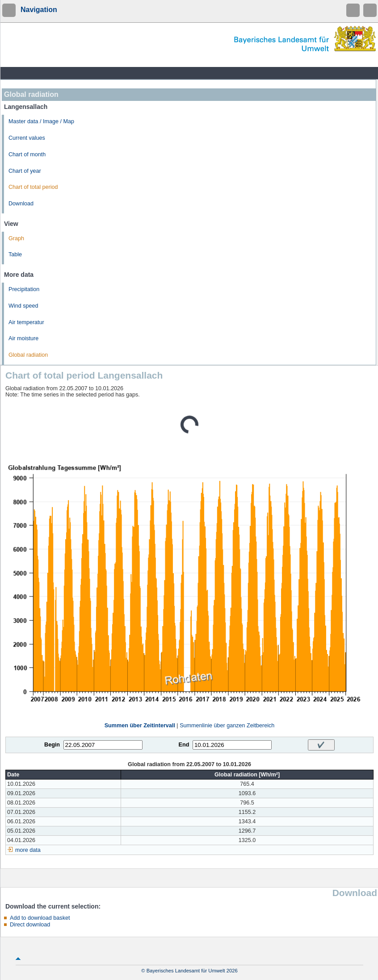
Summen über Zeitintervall (140, 726)
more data (28, 850)
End (184, 745)
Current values (27, 138)
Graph (16, 238)
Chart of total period (33, 187)
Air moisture (23, 338)
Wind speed (23, 306)
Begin (52, 745)
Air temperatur (26, 322)
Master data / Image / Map (41, 121)
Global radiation (28, 355)
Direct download (30, 925)
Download (21, 204)
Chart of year (25, 171)
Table (15, 254)
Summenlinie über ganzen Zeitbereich (227, 726)
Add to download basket (40, 918)
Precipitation (24, 289)
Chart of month (27, 154)
